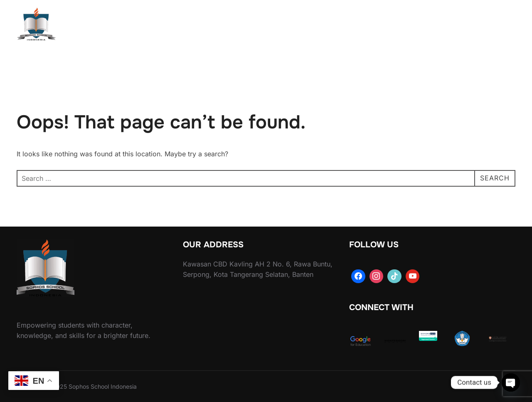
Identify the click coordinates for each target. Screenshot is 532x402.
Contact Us (467, 26)
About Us (219, 26)
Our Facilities (412, 26)
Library (368, 26)
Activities (325, 26)
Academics (272, 26)
